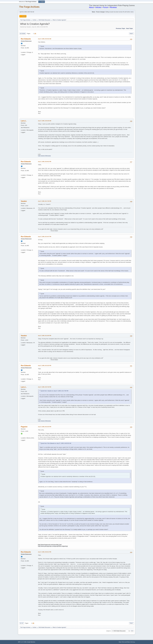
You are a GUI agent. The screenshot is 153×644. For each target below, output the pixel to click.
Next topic (130, 28)
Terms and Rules (126, 642)
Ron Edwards (26, 39)
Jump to (108, 631)
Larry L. (24, 121)
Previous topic (121, 28)
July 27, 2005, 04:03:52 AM (45, 39)
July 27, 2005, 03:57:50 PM (45, 387)
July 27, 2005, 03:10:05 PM (45, 336)
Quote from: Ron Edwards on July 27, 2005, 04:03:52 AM (56, 443)
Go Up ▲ (133, 642)
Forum (106, 7)
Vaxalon (24, 201)
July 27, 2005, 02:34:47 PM (45, 237)
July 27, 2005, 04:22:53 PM (45, 427)
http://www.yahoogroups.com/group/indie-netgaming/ (53, 546)
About (91, 7)
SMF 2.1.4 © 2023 (22, 642)
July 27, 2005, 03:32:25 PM (45, 366)
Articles (98, 7)
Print (131, 34)
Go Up (22, 623)
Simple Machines (31, 642)
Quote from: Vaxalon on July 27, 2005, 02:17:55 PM (55, 391)
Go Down (23, 34)
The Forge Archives (29, 7)
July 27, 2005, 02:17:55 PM (45, 201)
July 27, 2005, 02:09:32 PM (45, 162)
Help (120, 642)
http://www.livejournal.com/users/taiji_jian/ (50, 545)
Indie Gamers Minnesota (44, 156)
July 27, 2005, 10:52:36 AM (45, 121)
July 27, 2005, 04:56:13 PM (45, 552)
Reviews (113, 7)
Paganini (24, 427)
